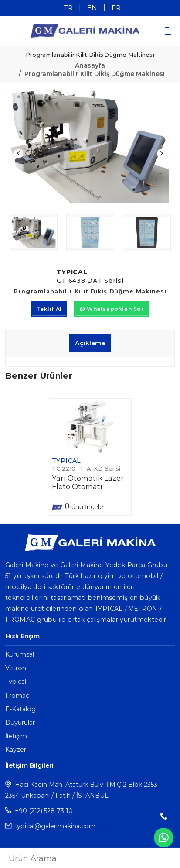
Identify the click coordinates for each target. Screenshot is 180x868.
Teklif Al (49, 309)
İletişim (16, 736)
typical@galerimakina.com (55, 826)
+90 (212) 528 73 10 (44, 811)
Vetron (16, 668)
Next (161, 153)
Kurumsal (20, 654)
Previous (19, 153)
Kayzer (16, 750)
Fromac (17, 696)
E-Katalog (20, 709)
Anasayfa (90, 65)
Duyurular (20, 723)
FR (116, 8)
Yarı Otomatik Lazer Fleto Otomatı (88, 482)
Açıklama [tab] (90, 343)
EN (92, 8)
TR (68, 8)
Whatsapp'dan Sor (112, 309)
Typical (16, 682)
